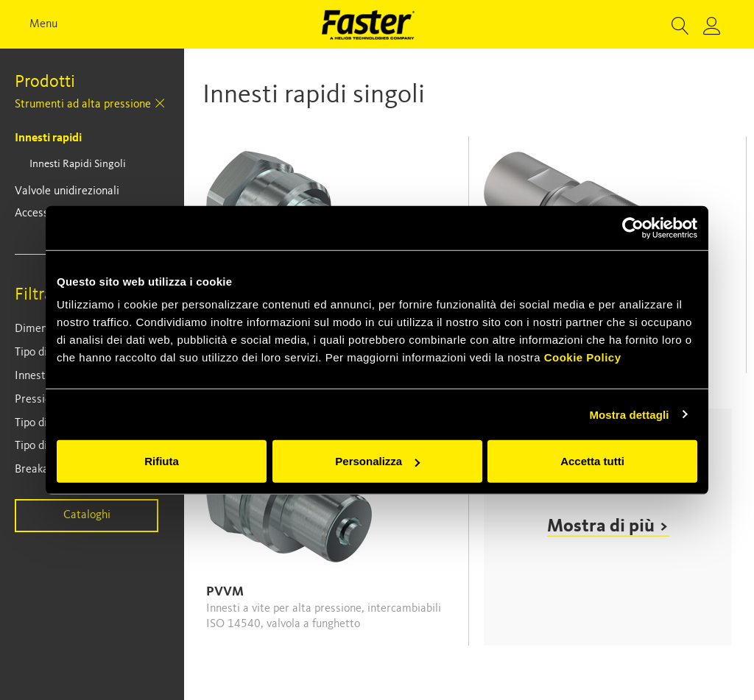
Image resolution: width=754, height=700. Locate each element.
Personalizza (377, 461)
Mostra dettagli (629, 414)
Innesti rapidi (48, 138)
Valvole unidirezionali (67, 191)
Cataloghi (87, 515)
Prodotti (45, 82)
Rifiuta (162, 461)
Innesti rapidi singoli (78, 165)
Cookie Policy (583, 357)
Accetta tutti (592, 461)
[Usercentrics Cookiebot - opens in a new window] (633, 227)
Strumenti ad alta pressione (83, 105)
